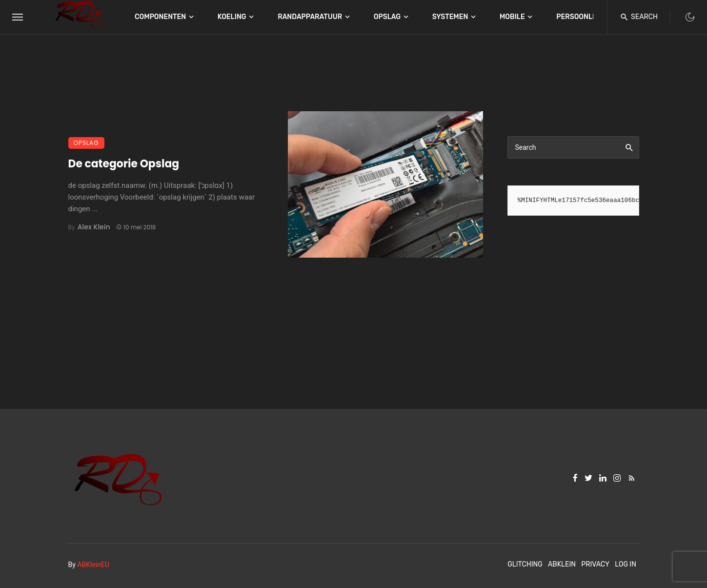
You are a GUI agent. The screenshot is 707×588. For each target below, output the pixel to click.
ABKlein (562, 564)
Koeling (232, 17)
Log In (626, 564)
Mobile (512, 17)
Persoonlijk (580, 17)
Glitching (525, 564)
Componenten (160, 17)
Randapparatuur (310, 17)
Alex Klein (94, 227)
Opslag (387, 17)
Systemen (450, 17)
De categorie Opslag (124, 164)
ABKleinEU (93, 565)
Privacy (595, 564)
